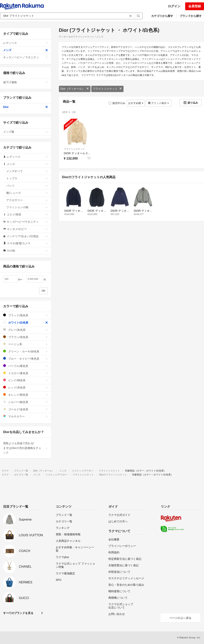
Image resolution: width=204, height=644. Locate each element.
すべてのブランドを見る (18, 613)
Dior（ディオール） (75, 89)
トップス (27, 178)
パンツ (27, 186)
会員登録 (195, 6)
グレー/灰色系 (26, 330)
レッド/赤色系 (26, 387)
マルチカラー (26, 416)
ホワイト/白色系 (26, 322)
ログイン (174, 6)
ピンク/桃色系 (26, 380)
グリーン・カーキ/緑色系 (26, 351)
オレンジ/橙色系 (26, 395)
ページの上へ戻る (180, 618)
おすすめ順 (136, 103)
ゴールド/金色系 (26, 409)
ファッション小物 (27, 207)
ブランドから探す (191, 16)
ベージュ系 (26, 344)
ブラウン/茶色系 (26, 337)
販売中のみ (117, 103)
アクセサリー (27, 200)
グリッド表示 (158, 103)
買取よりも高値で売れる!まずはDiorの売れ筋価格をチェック (26, 448)
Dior (26, 107)
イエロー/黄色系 (26, 373)
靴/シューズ (27, 193)
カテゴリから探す (162, 16)
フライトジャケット (107, 89)
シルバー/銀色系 (26, 402)
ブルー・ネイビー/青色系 (26, 359)
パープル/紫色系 (26, 366)
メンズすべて (27, 171)
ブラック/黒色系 (26, 315)
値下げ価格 (26, 82)
